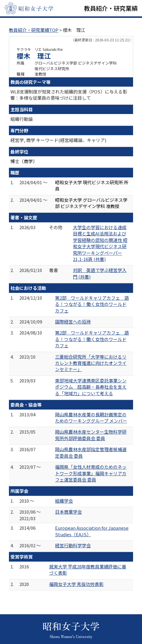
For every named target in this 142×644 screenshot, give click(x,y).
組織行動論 (22, 119)
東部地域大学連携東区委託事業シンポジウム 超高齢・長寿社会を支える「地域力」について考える (91, 387)
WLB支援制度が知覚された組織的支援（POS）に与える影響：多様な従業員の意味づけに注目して (69, 95)
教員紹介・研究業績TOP (34, 30)
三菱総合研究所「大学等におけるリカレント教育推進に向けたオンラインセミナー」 (91, 363)
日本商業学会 (68, 512)
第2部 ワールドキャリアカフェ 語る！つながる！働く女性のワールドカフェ (92, 304)
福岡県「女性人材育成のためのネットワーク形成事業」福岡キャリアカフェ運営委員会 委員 (91, 473)
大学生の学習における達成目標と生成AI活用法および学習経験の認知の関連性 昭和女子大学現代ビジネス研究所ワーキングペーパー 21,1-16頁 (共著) (100, 243)
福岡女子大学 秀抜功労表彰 (76, 584)
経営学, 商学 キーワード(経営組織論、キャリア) (58, 140)
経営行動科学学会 (73, 545)
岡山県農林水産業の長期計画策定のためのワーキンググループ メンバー (91, 418)
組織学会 (64, 501)
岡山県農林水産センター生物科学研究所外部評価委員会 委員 (91, 435)
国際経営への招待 (73, 322)
